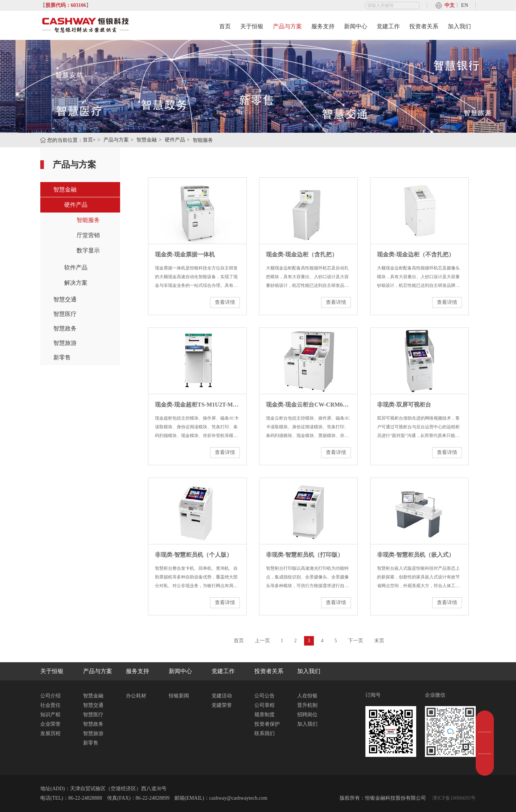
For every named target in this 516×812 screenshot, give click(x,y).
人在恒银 (307, 696)
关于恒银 (252, 26)
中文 (450, 5)
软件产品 (76, 267)
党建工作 (388, 26)
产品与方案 (287, 26)
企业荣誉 (50, 724)
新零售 (62, 357)
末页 (379, 641)
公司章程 (265, 705)
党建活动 (222, 696)
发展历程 (50, 733)
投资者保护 (267, 724)
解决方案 (76, 283)
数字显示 (88, 250)
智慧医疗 (65, 314)
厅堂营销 (88, 235)
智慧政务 (65, 328)
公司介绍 (50, 696)
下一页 (356, 641)
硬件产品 (175, 140)
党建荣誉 (222, 705)
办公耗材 (136, 696)
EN (465, 5)
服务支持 (323, 26)
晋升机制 (307, 705)
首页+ (89, 140)
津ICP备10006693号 (453, 798)
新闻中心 (356, 26)
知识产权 (50, 715)
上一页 (262, 641)
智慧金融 (147, 140)
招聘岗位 (307, 715)
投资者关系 (424, 26)
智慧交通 (65, 299)
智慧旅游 (65, 343)
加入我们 (459, 26)
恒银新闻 (179, 696)
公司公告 (265, 696)
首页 (225, 26)
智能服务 (88, 220)
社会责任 (50, 705)
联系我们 (265, 733)
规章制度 (265, 715)
